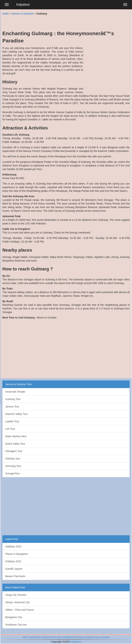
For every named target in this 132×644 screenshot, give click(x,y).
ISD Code (28, 637)
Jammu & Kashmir (22, 14)
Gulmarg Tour (13, 399)
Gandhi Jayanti (14, 569)
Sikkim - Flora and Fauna (19, 610)
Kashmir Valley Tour (16, 414)
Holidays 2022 (13, 546)
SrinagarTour (13, 473)
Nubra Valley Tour (15, 444)
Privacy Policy (84, 637)
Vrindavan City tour (16, 625)
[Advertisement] (66, 23)
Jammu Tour (12, 407)
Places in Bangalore (17, 554)
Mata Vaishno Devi (16, 436)
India (5, 14)
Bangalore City (14, 617)
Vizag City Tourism (16, 595)
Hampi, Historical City (17, 602)
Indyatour (23, 5)
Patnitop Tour (13, 459)
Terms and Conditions (61, 637)
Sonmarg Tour (13, 466)
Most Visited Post (15, 587)
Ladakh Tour (12, 421)
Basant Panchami (15, 576)
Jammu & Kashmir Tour (18, 384)
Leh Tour (10, 429)
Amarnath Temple (15, 392)
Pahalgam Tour (14, 451)
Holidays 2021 (13, 561)
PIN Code (42, 637)
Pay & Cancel (102, 637)
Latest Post (12, 539)
